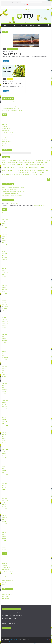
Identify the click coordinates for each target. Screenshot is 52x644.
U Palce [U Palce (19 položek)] (6, 175)
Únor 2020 (4, 368)
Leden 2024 (4, 268)
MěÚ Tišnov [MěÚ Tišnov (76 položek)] (30, 170)
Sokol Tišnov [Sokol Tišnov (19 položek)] (40, 173)
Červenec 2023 (5, 281)
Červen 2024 (4, 258)
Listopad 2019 (5, 375)
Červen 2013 (4, 532)
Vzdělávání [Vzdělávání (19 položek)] (10, 175)
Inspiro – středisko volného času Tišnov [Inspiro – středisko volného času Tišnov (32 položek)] (21, 162)
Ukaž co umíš (5, 143)
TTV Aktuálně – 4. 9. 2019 (12, 84)
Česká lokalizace (5, 598)
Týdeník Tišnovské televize (7, 141)
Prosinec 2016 (5, 449)
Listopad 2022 (5, 298)
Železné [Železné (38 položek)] (46, 174)
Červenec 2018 (5, 409)
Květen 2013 (4, 534)
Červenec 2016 (5, 460)
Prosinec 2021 (5, 321)
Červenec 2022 (5, 307)
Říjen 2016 (4, 453)
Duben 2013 (4, 536)
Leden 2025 (4, 243)
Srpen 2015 (4, 483)
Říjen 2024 (4, 249)
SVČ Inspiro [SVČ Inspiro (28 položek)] (45, 173)
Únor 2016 (4, 470)
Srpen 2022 (4, 304)
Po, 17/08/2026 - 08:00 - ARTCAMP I (9, 618)
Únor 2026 (4, 215)
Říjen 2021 (4, 326)
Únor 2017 (4, 445)
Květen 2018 (4, 413)
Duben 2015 (4, 492)
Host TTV (4, 120)
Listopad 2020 (5, 349)
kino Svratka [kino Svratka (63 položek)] (44, 162)
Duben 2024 (4, 262)
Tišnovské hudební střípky (7, 135)
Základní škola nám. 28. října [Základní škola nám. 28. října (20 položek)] (25, 175)
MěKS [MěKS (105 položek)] (8, 168)
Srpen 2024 (4, 253)
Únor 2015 (4, 496)
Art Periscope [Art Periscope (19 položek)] (10, 160)
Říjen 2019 (4, 377)
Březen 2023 (4, 289)
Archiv (26, 25)
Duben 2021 (4, 338)
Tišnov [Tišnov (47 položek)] (3, 174)
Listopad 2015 (5, 477)
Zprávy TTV (4, 146)
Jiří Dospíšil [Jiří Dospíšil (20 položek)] (39, 162)
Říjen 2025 (4, 223)
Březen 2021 (4, 341)
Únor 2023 (4, 292)
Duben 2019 (4, 390)
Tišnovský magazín (6, 137)
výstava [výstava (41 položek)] (13, 174)
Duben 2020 (4, 364)
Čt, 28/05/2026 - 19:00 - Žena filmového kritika (12, 624)
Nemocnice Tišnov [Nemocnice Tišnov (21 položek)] (37, 171)
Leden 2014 (4, 524)
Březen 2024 (4, 264)
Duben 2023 (4, 287)
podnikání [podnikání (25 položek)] (18, 173)
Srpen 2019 (4, 381)
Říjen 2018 (4, 402)
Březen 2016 (4, 468)
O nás (14, 25)
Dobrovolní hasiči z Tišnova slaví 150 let (10, 104)
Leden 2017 (4, 447)
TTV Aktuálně (10, 79)
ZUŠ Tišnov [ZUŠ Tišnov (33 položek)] (18, 175)
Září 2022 (4, 302)
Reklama (32, 25)
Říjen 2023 (4, 275)
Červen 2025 (4, 232)
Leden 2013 (4, 543)
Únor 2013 (4, 541)
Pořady (21, 25)
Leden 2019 (4, 396)
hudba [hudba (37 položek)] (5, 162)
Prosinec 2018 (5, 398)
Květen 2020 (4, 362)
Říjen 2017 (4, 428)
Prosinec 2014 (5, 500)
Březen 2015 (4, 494)
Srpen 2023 (4, 279)
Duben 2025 (4, 236)
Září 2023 (4, 277)
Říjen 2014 (4, 505)
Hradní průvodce (5, 122)
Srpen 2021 (4, 330)
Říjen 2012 (4, 547)
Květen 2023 (4, 285)
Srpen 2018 (4, 407)
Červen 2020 (4, 360)
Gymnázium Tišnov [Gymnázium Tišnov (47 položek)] (43, 160)
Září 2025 (4, 226)
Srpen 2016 (4, 458)
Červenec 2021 (5, 332)
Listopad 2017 (5, 426)
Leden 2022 (4, 319)
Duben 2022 (4, 313)
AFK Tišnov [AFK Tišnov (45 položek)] (4, 160)
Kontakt (38, 25)
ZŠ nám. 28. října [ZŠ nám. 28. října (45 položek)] (34, 174)
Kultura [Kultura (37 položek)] (14, 165)
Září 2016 (4, 456)
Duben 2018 (4, 415)
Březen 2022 (4, 315)
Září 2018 (4, 404)
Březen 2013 (4, 539)
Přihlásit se (4, 592)
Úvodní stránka (7, 25)
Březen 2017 (4, 443)
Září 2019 (4, 379)
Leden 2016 (4, 473)
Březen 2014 (4, 519)
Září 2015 (4, 481)
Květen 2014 (4, 515)
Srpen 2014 (4, 509)
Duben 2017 (4, 441)
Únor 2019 (4, 394)
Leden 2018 (4, 421)
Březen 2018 (4, 417)
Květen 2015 (4, 490)
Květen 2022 (4, 311)
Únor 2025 (4, 241)
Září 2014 (4, 507)
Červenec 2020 (5, 358)
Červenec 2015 (5, 485)
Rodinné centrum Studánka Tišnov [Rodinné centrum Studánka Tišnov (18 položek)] (32, 173)
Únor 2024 (4, 266)
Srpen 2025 (4, 228)
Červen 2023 (4, 283)
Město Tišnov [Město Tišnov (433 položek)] (24, 167)
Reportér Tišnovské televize (12, 49)
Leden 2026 (4, 217)
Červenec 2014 (5, 511)
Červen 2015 (4, 488)
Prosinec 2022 (5, 296)
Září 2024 (4, 251)
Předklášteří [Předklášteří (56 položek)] (23, 173)
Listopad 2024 (5, 247)
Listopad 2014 (5, 502)
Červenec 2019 (5, 383)
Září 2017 (4, 430)
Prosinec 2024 (5, 245)
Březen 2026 (4, 213)
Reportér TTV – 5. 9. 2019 (12, 54)
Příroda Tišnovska (6, 131)
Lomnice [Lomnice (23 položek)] (25, 165)
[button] (16, 25)
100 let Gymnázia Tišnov (13, 203)
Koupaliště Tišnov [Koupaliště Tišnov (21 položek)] (9, 165)
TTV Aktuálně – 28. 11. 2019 (40, 205)
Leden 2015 (4, 498)
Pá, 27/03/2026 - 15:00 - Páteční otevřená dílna (12, 616)
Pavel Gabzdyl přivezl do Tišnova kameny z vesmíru (33, 3)
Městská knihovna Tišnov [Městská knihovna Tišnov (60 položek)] (37, 168)
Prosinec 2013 (5, 526)
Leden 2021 (4, 345)
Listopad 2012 (5, 545)
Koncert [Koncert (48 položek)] (4, 165)
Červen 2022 (4, 309)
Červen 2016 (4, 462)
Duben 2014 (4, 517)
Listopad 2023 (5, 272)
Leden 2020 (4, 370)
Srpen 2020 (4, 355)
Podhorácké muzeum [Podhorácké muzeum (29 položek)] (12, 173)
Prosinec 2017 (5, 424)
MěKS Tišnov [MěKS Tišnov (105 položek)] (14, 168)
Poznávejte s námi (6, 128)
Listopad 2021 (5, 324)
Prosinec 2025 (5, 219)
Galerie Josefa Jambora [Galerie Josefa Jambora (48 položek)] (33, 160)
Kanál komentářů (6, 596)
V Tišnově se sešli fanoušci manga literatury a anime (13, 106)
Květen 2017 (4, 439)
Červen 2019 (4, 385)
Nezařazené (4, 126)
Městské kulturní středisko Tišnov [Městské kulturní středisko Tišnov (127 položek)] (15, 170)
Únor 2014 (4, 522)
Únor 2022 (4, 317)
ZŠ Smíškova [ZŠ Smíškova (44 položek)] (41, 174)
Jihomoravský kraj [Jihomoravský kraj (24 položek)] (33, 162)
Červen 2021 (4, 334)
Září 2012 (4, 549)
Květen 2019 (4, 387)
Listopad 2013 (5, 528)
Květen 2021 (4, 336)
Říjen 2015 (4, 479)
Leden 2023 (4, 294)
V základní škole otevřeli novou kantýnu (10, 108)
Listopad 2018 (5, 400)
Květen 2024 (4, 260)
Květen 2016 (4, 464)
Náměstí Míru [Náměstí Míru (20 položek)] (42, 171)
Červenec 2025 (5, 230)
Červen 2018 (4, 411)
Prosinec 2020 (5, 347)
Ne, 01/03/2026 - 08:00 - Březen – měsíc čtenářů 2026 (13, 613)
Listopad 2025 (5, 221)
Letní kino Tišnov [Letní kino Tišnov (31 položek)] (19, 165)
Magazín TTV (5, 124)
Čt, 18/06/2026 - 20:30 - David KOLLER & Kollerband (13, 621)
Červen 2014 (4, 513)
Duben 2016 (4, 466)
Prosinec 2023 (5, 270)
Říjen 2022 (4, 300)
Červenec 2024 (5, 255)
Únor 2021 (4, 343)
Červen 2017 (4, 436)
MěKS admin (11, 51)
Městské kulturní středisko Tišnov (12, 609)
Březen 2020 (4, 366)
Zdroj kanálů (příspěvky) (7, 594)
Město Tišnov (7, 628)
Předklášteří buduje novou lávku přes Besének (12, 110)
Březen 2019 (4, 392)
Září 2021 (4, 328)
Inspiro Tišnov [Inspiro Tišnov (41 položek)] (10, 162)
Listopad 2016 (5, 451)
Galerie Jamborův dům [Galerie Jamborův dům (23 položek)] (23, 160)
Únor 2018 (4, 419)
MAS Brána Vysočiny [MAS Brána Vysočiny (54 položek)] (31, 165)
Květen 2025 (4, 234)
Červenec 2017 (5, 434)
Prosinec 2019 (5, 373)
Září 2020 (4, 353)
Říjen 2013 (4, 530)
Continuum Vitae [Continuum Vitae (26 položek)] (15, 160)
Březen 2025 (4, 238)
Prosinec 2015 (5, 475)
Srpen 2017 (4, 432)
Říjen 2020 (4, 351)
